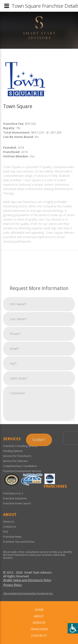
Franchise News (12, 537)
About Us (9, 522)
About (39, 616)
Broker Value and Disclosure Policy (27, 580)
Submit (39, 500)
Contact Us (10, 527)
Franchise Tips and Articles (19, 542)
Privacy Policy (12, 585)
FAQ (6, 532)
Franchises (39, 629)
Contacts (39, 636)
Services (39, 623)
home (39, 610)
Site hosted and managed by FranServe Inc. (28, 593)
